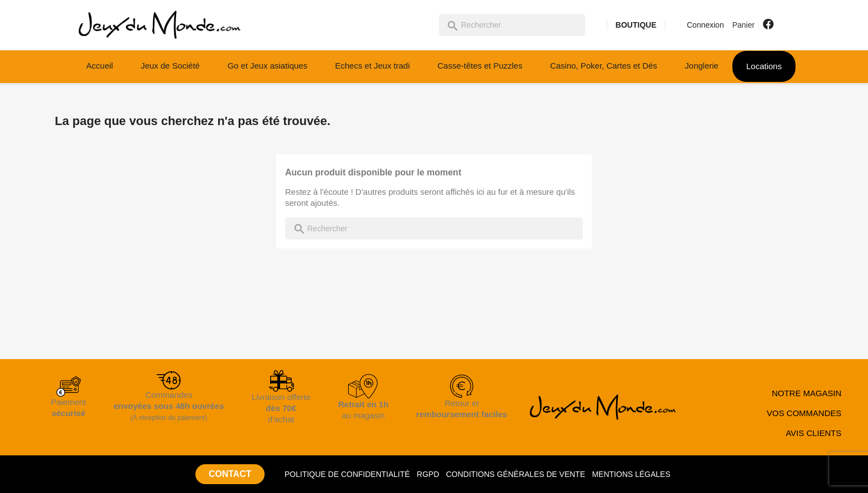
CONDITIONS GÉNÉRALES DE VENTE (516, 474)
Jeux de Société (170, 66)
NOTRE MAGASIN (807, 393)
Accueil (100, 66)
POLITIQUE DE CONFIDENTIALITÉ (347, 474)
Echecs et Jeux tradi (372, 66)
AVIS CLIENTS (813, 433)
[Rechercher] (512, 25)
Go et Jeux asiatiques (267, 66)
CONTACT (230, 474)
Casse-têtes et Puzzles (480, 66)
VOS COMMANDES (804, 413)
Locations (764, 66)
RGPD (428, 474)
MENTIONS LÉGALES (631, 474)
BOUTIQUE (636, 25)
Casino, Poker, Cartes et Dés (604, 66)
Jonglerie (702, 66)
